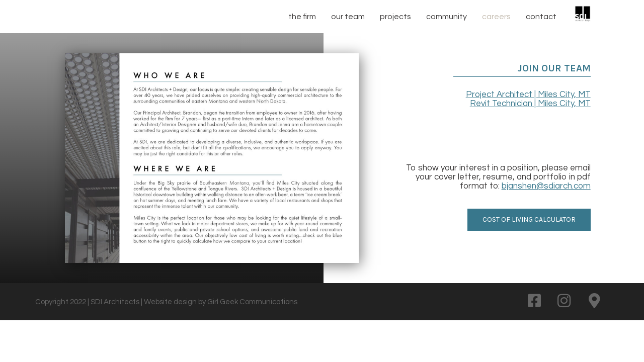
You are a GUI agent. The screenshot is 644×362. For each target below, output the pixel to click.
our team (348, 17)
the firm (302, 17)
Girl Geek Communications (252, 302)
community (447, 17)
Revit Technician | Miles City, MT (530, 104)
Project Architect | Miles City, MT (528, 95)
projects (395, 17)
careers (496, 17)
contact (541, 17)
